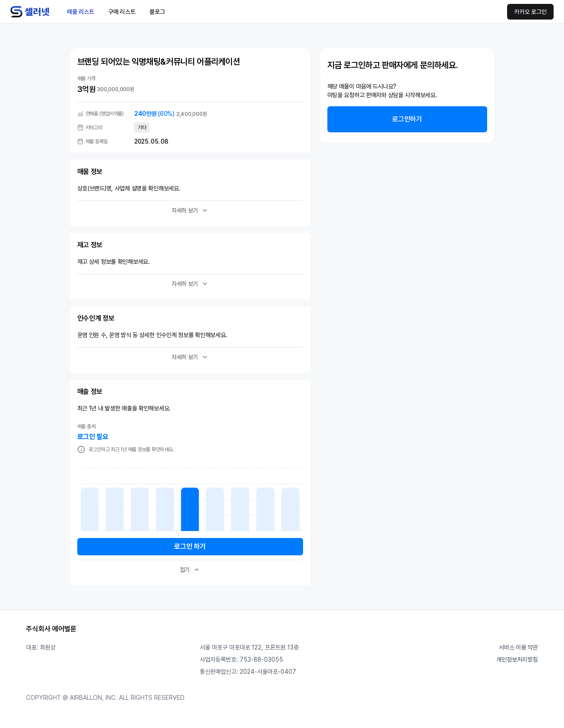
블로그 (157, 12)
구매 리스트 (122, 12)
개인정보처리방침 (517, 659)
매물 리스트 (81, 12)
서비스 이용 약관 (518, 647)
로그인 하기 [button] (190, 546)
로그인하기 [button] (407, 119)
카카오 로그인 (530, 12)
